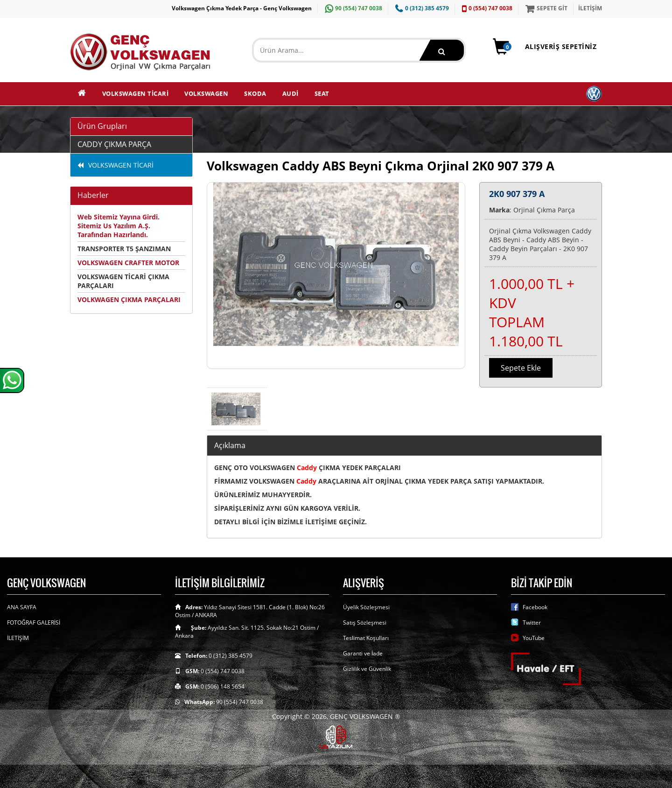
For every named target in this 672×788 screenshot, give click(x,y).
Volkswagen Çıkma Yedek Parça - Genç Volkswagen (242, 8)
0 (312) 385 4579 (421, 8)
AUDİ (290, 93)
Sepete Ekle (521, 368)
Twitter (532, 623)
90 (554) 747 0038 (352, 8)
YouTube (534, 638)
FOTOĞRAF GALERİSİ (34, 623)
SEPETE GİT (545, 8)
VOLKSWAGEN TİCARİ (136, 93)
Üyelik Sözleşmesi (366, 607)
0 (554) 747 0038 (486, 8)
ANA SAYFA (22, 607)
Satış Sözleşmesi (365, 623)
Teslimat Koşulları (366, 638)
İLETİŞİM (590, 8)
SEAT (322, 93)
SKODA (255, 93)
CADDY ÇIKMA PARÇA (114, 144)
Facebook (535, 607)
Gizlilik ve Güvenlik (367, 669)
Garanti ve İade (363, 653)
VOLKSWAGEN (206, 93)
